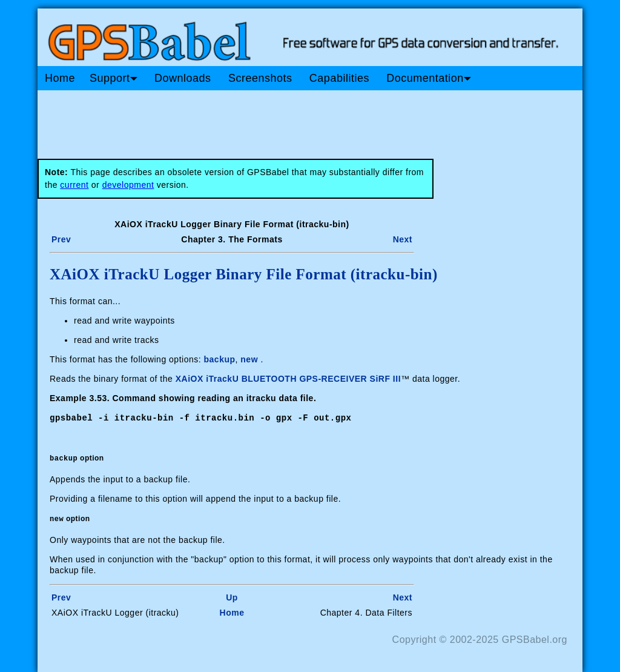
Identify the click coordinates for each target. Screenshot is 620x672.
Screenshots (260, 78)
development (128, 185)
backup (220, 359)
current (74, 185)
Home (60, 78)
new (249, 359)
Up (232, 597)
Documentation (429, 78)
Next (403, 239)
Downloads (183, 78)
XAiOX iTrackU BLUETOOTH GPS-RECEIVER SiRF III (288, 379)
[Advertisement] (268, 120)
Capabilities (339, 78)
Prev (61, 239)
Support (114, 78)
